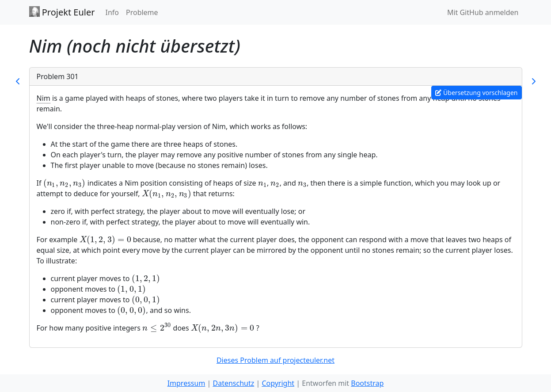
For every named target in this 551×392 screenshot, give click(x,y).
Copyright (278, 383)
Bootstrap (367, 383)
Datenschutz (233, 383)
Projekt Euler (62, 12)
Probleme (142, 12)
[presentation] (65, 183)
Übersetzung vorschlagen (476, 93)
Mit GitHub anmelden (483, 12)
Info (112, 12)
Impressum (186, 383)
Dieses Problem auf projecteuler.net (275, 360)
